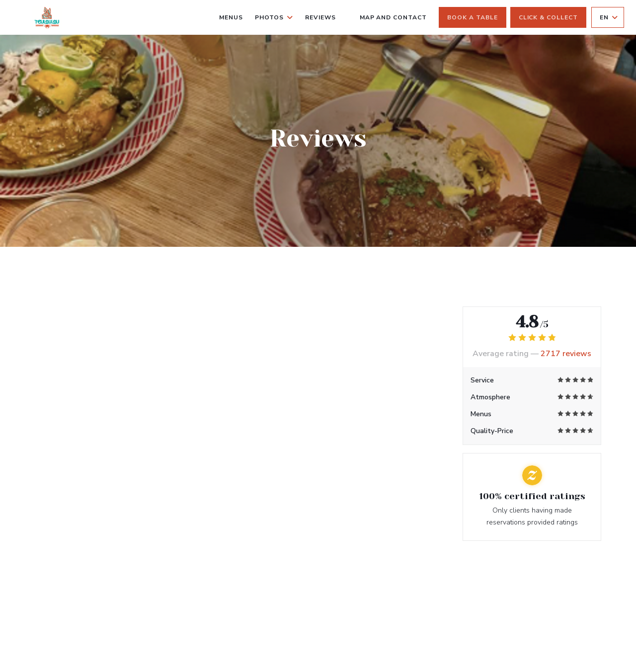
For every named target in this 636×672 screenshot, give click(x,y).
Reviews (320, 17)
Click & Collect (548, 17)
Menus (231, 17)
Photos (274, 17)
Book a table (473, 17)
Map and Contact (393, 17)
